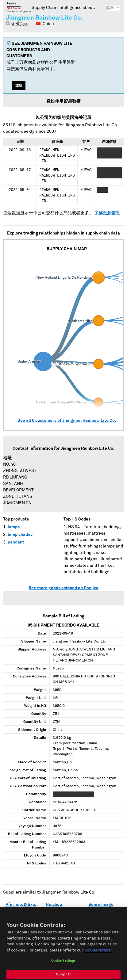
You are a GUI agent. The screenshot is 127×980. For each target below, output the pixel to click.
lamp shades (20, 535)
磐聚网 (19, 7)
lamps (14, 527)
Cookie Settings (64, 964)
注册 (19, 85)
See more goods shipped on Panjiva (63, 588)
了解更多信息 (107, 213)
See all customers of (67, 421)
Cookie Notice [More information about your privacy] (98, 953)
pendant (16, 542)
